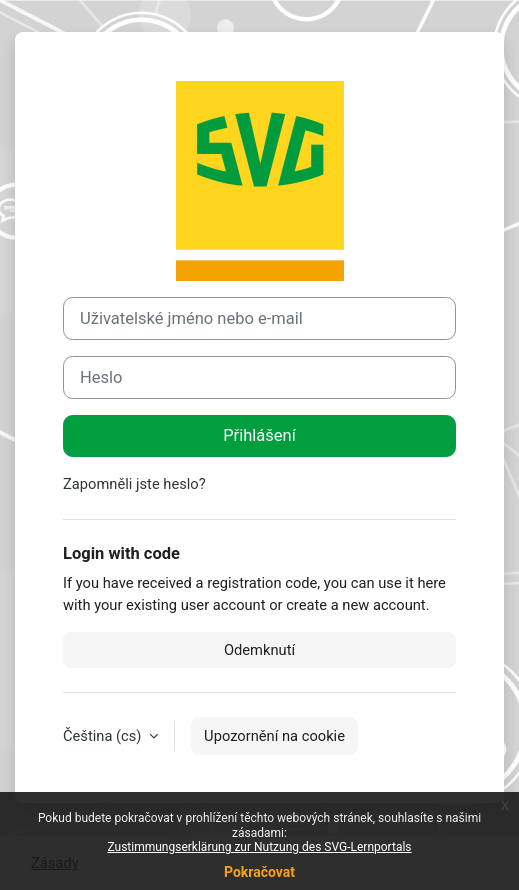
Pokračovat (259, 872)
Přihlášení (259, 435)
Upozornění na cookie (274, 736)
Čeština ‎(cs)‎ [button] (104, 736)
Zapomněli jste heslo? (134, 484)
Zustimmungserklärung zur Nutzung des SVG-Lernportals (259, 847)
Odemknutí (259, 650)
